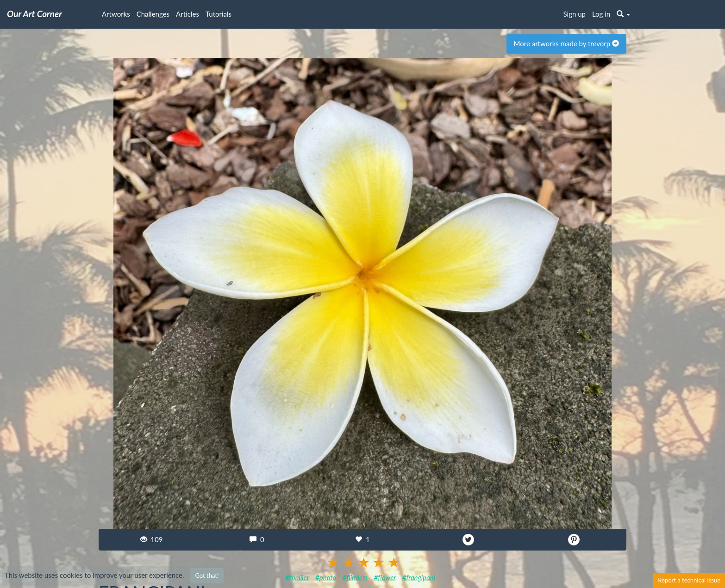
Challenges (153, 14)
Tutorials (219, 14)
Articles (187, 14)
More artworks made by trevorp (566, 43)
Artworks (116, 14)
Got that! (207, 576)
